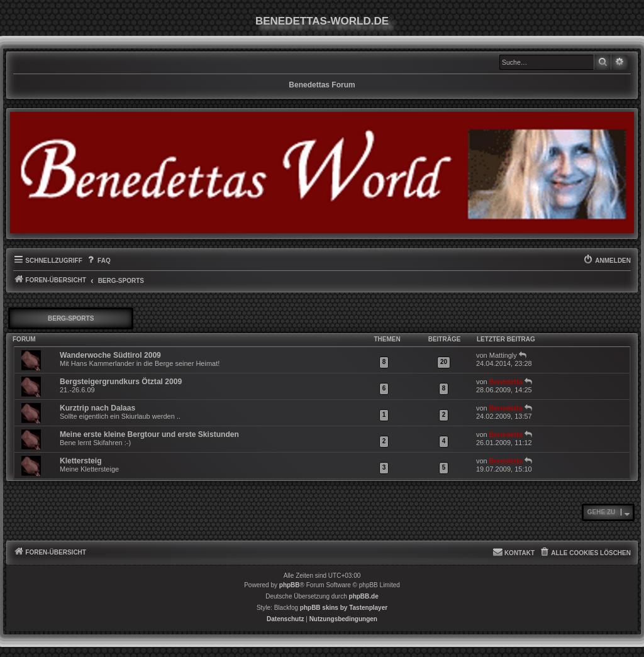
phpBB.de (364, 596)
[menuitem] (98, 261)
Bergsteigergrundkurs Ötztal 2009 (121, 382)
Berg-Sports (71, 318)
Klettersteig (81, 461)
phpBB (290, 585)
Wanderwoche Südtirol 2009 (110, 355)
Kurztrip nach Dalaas (97, 408)
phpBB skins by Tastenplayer (344, 608)
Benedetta (506, 382)
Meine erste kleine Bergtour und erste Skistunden (149, 434)
